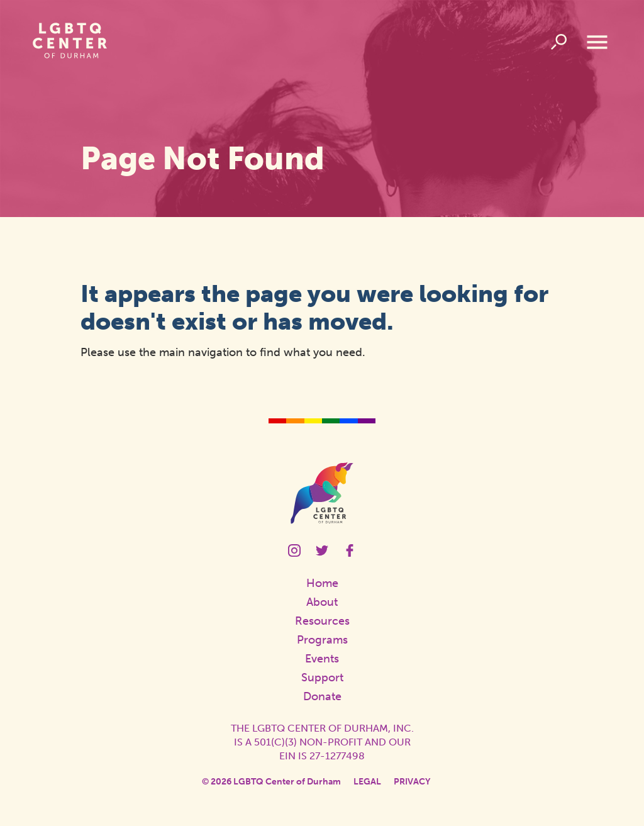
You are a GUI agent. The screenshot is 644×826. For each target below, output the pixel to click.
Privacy (412, 782)
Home (322, 583)
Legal (367, 782)
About (322, 602)
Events (322, 659)
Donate (322, 696)
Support (322, 678)
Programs (322, 640)
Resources (322, 621)
